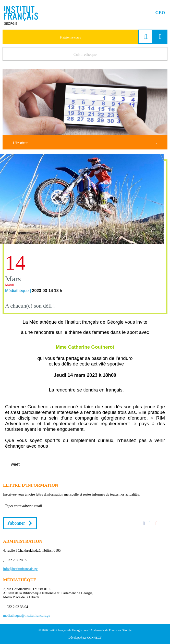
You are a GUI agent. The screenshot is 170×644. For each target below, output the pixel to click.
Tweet (14, 464)
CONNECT (94, 638)
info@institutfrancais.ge (20, 569)
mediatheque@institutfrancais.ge (27, 616)
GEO (160, 13)
